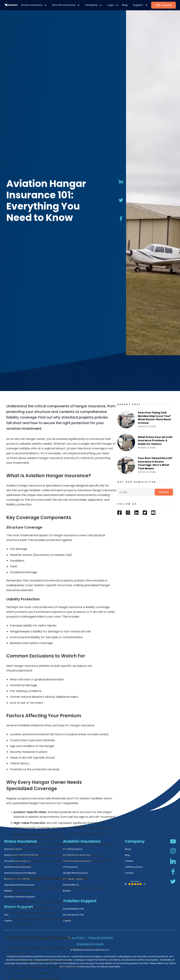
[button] (33, 5)
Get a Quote (163, 5)
